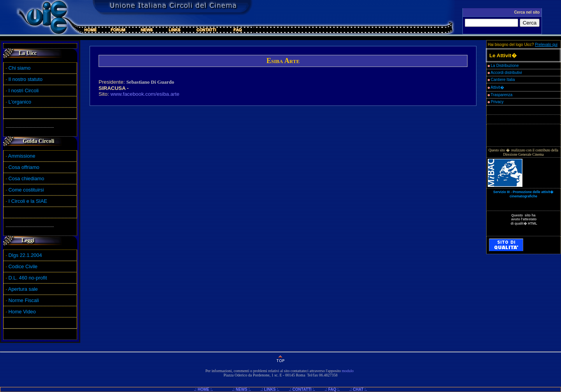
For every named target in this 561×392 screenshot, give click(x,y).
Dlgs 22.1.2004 (25, 255)
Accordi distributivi (506, 73)
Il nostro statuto (24, 79)
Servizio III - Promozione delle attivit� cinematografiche (523, 194)
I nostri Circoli (22, 91)
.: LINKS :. (270, 389)
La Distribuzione (505, 66)
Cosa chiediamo (26, 178)
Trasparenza (500, 95)
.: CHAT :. (358, 389)
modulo (348, 371)
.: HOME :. (206, 389)
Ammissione (22, 156)
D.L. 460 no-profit (27, 278)
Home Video (23, 312)
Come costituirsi (26, 190)
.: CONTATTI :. (302, 389)
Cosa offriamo (24, 167)
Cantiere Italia (503, 80)
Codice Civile (23, 266)
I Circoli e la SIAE (28, 201)
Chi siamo (18, 68)
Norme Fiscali (22, 300)
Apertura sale (23, 289)
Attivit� (496, 87)
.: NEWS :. (242, 389)
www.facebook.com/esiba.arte (145, 94)
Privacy (496, 102)
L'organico (19, 102)
